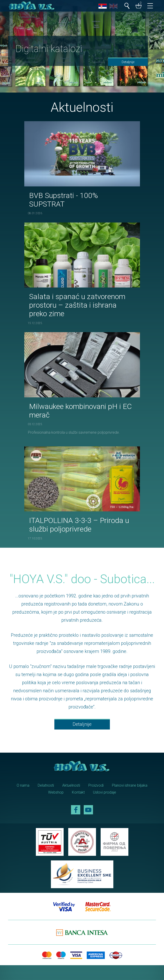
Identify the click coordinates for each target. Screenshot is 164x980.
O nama (23, 785)
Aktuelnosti (71, 785)
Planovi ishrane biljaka (130, 785)
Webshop (56, 792)
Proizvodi (96, 785)
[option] (82, 46)
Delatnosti (46, 785)
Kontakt (78, 792)
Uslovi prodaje (105, 792)
